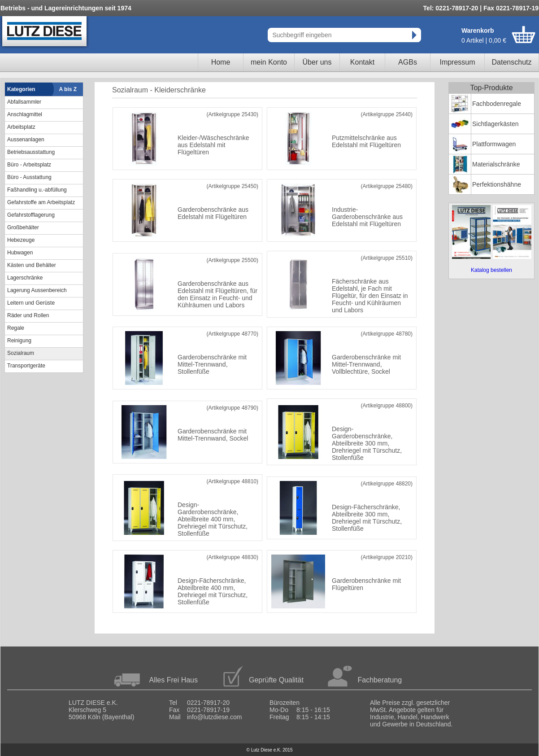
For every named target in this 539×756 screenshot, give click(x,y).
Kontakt (362, 62)
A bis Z (68, 89)
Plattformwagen (494, 144)
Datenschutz (512, 62)
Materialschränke (496, 164)
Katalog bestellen (491, 270)
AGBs (408, 62)
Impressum (457, 62)
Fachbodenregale (497, 104)
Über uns (317, 62)
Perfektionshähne (497, 184)
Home (221, 62)
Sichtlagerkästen (496, 124)
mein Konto (269, 62)
